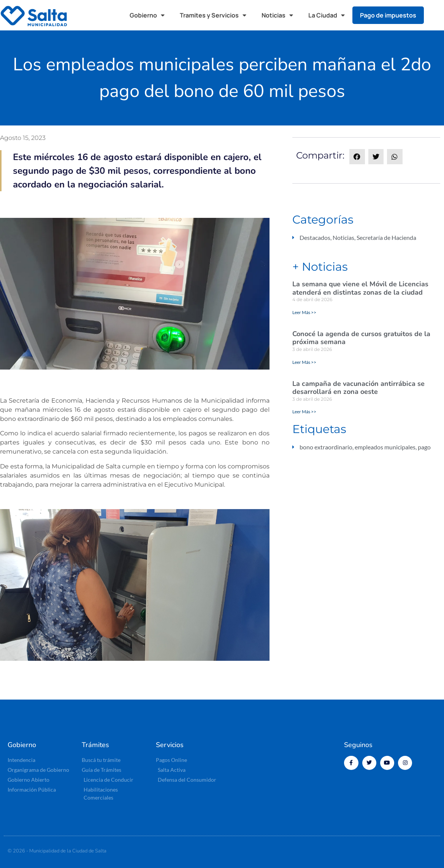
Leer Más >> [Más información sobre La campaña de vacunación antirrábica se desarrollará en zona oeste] (304, 412)
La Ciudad (327, 15)
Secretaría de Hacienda (386, 237)
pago (424, 447)
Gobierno (147, 15)
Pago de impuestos (388, 15)
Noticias (277, 15)
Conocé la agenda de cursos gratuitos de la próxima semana (361, 338)
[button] (436, 15)
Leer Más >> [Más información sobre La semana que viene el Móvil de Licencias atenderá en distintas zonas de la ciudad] (304, 312)
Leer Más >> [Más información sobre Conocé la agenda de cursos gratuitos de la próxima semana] (304, 362)
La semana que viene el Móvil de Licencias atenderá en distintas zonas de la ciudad (360, 288)
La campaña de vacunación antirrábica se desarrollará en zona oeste (358, 388)
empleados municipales (385, 447)
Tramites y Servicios (213, 15)
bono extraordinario (326, 447)
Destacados (315, 237)
